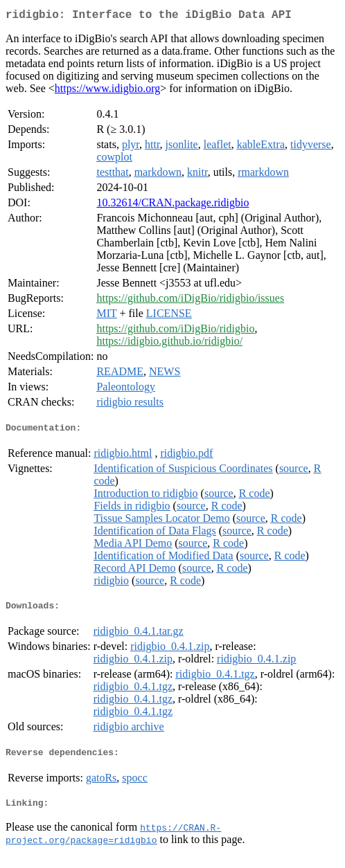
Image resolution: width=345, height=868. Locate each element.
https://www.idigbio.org (107, 91)
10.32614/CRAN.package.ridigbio (172, 205)
